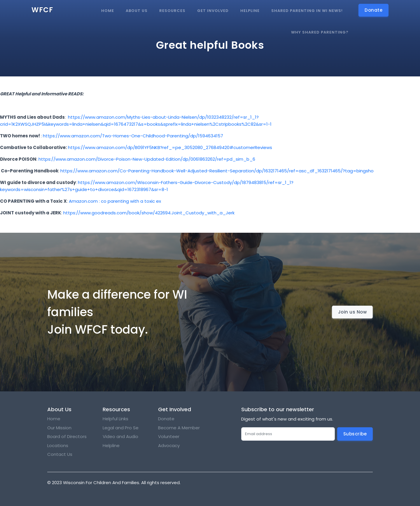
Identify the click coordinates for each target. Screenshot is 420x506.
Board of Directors (67, 436)
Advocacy (169, 445)
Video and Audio (120, 436)
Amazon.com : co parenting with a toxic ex (115, 201)
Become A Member (179, 428)
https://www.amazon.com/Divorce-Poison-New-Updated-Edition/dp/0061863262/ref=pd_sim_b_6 (147, 159)
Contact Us (60, 454)
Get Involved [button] (213, 11)
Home (108, 11)
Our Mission (59, 428)
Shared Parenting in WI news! (307, 11)
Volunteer (169, 436)
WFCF (42, 10)
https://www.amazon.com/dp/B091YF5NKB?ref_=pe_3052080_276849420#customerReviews (170, 147)
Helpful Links (116, 419)
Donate (166, 419)
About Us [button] (137, 11)
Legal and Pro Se (121, 428)
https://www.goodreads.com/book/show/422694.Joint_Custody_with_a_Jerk (149, 213)
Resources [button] (172, 11)
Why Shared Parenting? (320, 32)
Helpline (250, 11)
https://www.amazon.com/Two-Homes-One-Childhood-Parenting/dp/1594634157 (133, 136)
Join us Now (352, 312)
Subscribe (355, 434)
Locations (58, 445)
